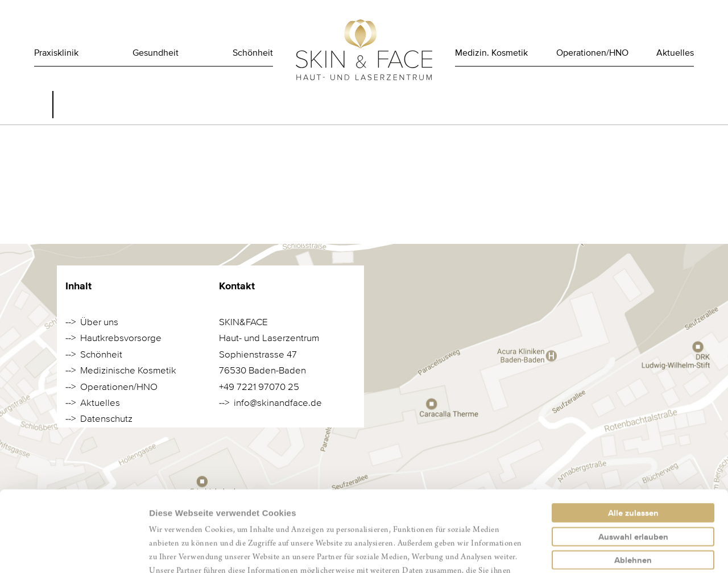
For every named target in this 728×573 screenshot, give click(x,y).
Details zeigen (605, 551)
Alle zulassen (633, 432)
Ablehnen (633, 479)
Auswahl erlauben (633, 456)
